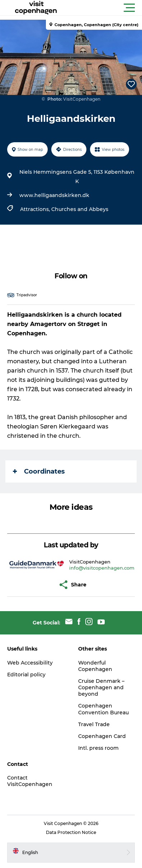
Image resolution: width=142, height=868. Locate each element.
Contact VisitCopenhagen (30, 781)
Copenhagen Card (102, 736)
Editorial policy (26, 675)
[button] (103, 8)
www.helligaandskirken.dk (54, 195)
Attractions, (36, 209)
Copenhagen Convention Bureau (103, 709)
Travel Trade (94, 724)
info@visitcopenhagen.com (102, 568)
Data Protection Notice (71, 832)
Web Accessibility (30, 663)
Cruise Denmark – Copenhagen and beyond (101, 687)
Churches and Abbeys (80, 209)
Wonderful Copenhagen (95, 666)
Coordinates (39, 471)
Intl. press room (98, 748)
